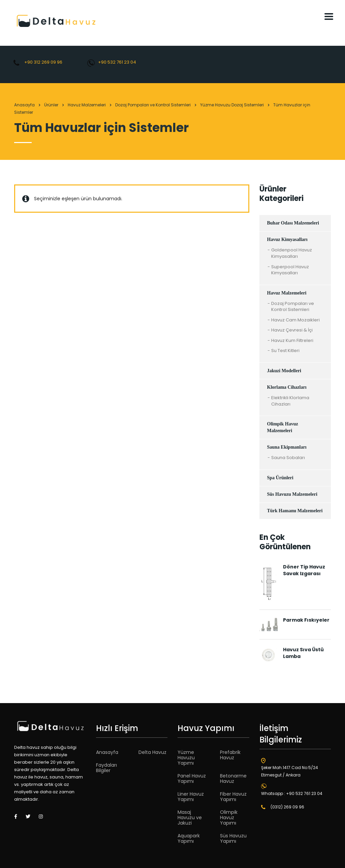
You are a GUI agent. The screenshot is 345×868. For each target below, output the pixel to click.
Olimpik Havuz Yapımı (229, 818)
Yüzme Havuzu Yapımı (186, 758)
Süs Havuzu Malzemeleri (292, 494)
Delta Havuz (152, 752)
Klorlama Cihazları (287, 387)
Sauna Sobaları (288, 458)
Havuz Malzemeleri (287, 293)
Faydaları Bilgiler (106, 768)
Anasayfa (24, 105)
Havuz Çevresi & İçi (292, 330)
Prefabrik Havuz (230, 755)
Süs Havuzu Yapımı (233, 838)
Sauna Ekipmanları (287, 447)
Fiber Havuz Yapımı (233, 797)
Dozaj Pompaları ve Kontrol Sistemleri (293, 307)
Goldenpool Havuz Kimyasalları (292, 253)
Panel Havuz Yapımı (192, 778)
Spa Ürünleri (280, 478)
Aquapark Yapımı (189, 838)
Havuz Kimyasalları (287, 239)
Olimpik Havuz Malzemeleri (283, 427)
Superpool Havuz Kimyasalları (290, 270)
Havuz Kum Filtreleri (292, 341)
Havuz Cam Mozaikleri (295, 320)
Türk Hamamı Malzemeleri (295, 511)
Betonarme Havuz (233, 778)
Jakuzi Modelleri (284, 371)
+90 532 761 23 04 (117, 62)
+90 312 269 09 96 (43, 62)
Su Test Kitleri (285, 351)
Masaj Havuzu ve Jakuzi (190, 818)
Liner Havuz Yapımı (191, 797)
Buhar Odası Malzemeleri (293, 223)
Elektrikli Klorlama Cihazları (290, 401)
